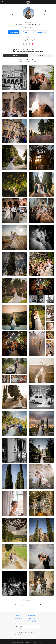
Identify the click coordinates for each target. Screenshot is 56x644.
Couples (41, 55)
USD (32, 624)
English (20, 624)
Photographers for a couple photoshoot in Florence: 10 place (29, 51)
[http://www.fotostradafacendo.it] (46, 32)
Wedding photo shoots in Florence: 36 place (26, 50)
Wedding (15, 55)
